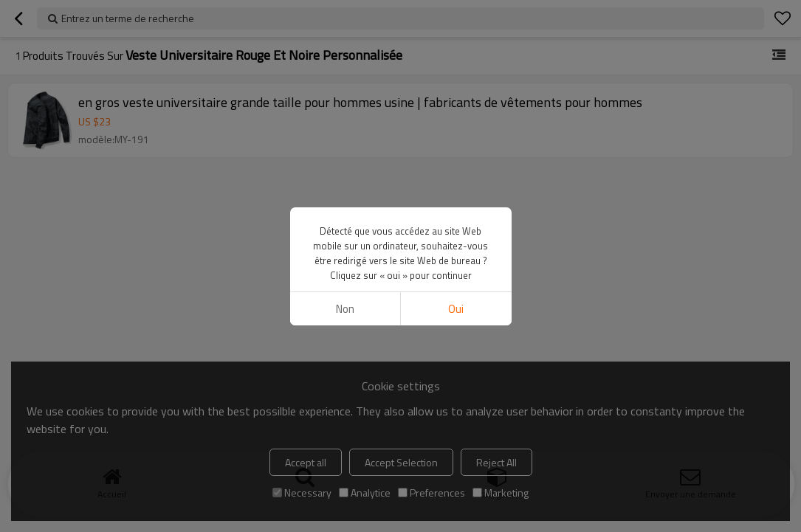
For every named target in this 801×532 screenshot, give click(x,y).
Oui (456, 309)
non (345, 309)
